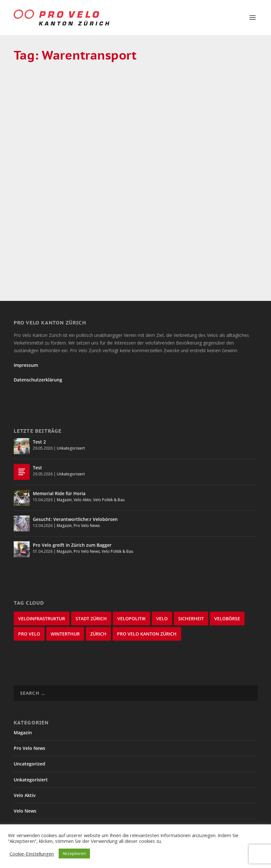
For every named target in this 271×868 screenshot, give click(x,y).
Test (37, 428)
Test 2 (39, 403)
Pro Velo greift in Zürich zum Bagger (72, 506)
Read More (37, 220)
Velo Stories (27, 803)
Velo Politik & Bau (109, 461)
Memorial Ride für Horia (59, 454)
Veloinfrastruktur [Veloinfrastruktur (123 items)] (42, 579)
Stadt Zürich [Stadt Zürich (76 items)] (91, 579)
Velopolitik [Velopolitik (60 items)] (132, 579)
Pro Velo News (87, 486)
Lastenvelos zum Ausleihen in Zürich (49, 126)
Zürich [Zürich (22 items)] (98, 595)
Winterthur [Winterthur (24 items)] (65, 595)
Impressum (26, 326)
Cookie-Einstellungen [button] (32, 854)
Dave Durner (43, 140)
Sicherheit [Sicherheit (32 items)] (191, 579)
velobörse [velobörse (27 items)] (227, 579)
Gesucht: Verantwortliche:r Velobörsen (75, 480)
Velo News (25, 772)
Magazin (56, 148)
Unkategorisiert (71, 409)
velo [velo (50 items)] (162, 579)
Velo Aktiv (82, 461)
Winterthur (26, 819)
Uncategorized (29, 725)
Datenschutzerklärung (38, 341)
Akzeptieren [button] (74, 853)
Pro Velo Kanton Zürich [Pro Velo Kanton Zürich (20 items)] (147, 595)
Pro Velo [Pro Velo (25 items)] (29, 595)
